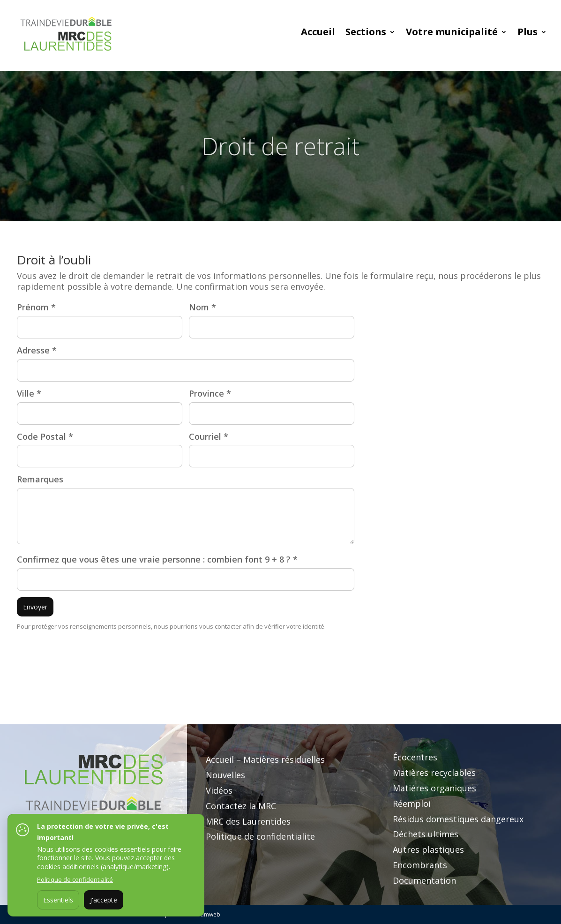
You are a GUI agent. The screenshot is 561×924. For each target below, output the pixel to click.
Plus (527, 33)
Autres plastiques (428, 849)
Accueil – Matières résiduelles (265, 759)
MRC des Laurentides (248, 821)
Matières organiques (434, 788)
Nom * (202, 307)
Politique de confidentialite (260, 836)
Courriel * (209, 437)
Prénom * (36, 307)
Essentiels (58, 900)
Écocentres (415, 757)
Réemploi (412, 804)
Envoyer (35, 607)
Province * (210, 394)
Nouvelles (225, 775)
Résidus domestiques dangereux (458, 819)
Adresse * (37, 350)
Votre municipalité (452, 33)
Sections (366, 33)
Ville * (29, 394)
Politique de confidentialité (75, 879)
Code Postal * (45, 437)
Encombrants (420, 865)
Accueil (318, 33)
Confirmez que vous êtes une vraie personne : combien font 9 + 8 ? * (157, 560)
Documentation (424, 880)
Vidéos (219, 790)
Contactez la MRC (241, 806)
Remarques (40, 479)
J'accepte (104, 900)
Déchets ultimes (426, 834)
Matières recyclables (434, 773)
